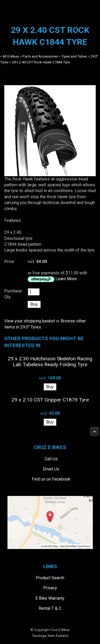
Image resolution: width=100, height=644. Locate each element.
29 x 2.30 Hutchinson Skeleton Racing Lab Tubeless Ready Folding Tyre (50, 362)
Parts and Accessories (40, 56)
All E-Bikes (11, 56)
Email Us (51, 469)
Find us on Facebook (51, 479)
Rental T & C (50, 608)
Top (95, 432)
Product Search (50, 578)
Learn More (66, 279)
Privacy (50, 588)
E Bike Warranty (50, 598)
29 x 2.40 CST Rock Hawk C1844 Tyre (41, 62)
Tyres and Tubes (74, 56)
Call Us (51, 459)
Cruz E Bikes (60, 630)
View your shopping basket (30, 321)
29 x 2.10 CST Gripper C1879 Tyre (50, 400)
